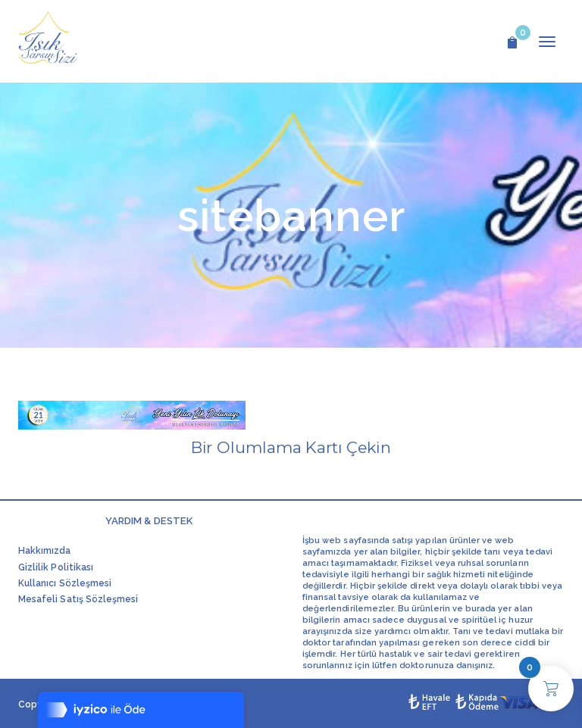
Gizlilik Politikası (56, 567)
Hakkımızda (45, 551)
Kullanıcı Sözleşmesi (65, 583)
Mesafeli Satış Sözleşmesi (78, 599)
